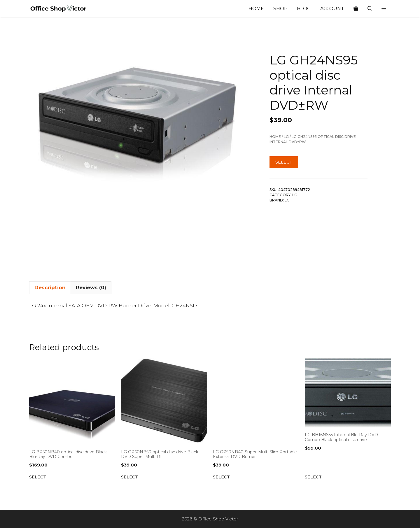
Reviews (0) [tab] (91, 287)
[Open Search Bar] (370, 9)
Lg (286, 137)
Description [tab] (50, 287)
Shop (280, 9)
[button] (384, 9)
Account (332, 9)
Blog (304, 9)
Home (256, 9)
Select (284, 162)
